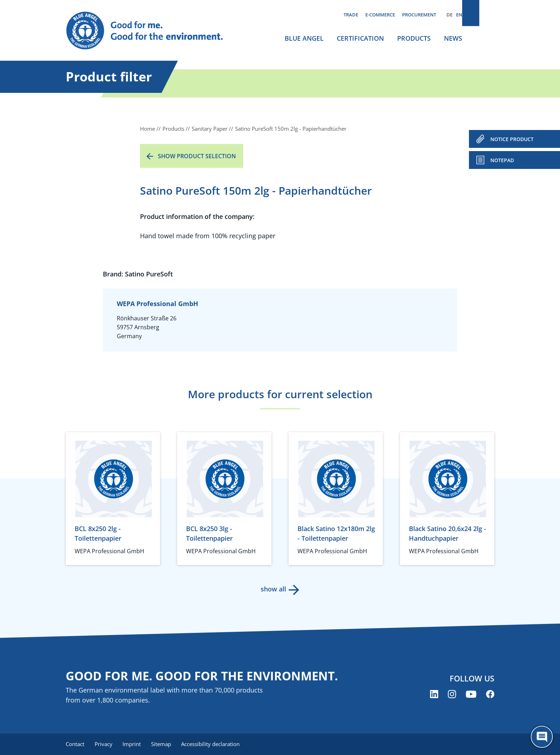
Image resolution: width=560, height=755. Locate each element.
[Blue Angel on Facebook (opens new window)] (490, 695)
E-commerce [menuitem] (380, 15)
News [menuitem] (453, 38)
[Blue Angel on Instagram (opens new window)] (452, 695)
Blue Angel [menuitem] (304, 38)
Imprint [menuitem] (134, 744)
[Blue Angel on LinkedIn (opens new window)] (434, 695)
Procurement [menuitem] (419, 15)
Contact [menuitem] (75, 744)
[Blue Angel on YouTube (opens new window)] (471, 695)
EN (459, 15)
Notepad (502, 160)
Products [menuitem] (414, 38)
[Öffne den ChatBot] (542, 737)
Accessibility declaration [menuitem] (215, 744)
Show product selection (197, 156)
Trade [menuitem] (351, 15)
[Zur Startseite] (151, 31)
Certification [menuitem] (360, 38)
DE (449, 15)
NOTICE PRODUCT (512, 139)
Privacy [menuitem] (105, 744)
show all (273, 589)
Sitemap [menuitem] (165, 744)
